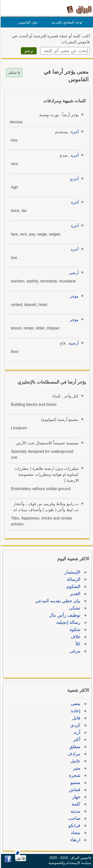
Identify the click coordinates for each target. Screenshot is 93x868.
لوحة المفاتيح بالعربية (66, 22)
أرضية (73, 343)
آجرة (74, 202)
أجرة (74, 132)
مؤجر (73, 296)
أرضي (73, 273)
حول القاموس (27, 22)
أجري (73, 179)
